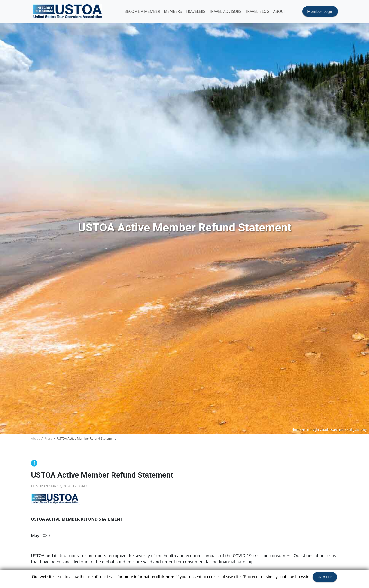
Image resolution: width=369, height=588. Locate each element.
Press (48, 438)
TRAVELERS (196, 11)
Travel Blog (257, 11)
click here (165, 577)
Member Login (320, 11)
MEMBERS (173, 11)
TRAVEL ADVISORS (225, 11)
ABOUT (279, 11)
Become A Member (142, 11)
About (35, 438)
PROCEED (325, 577)
